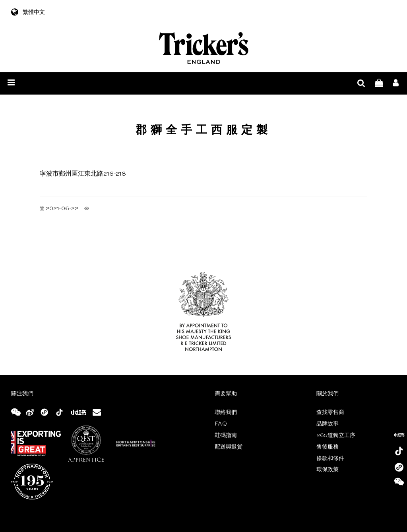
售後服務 (328, 447)
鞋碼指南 (226, 435)
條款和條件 (330, 458)
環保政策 (328, 470)
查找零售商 (330, 412)
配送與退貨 (229, 447)
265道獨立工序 (336, 435)
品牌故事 (328, 424)
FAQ (221, 424)
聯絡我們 (226, 412)
